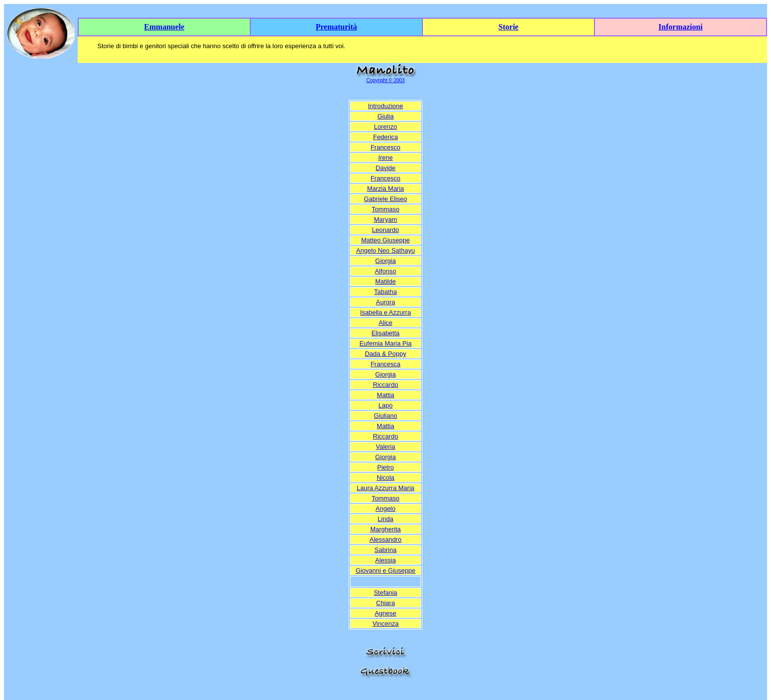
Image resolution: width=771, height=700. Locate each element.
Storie (509, 27)
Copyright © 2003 (385, 80)
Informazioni (681, 27)
